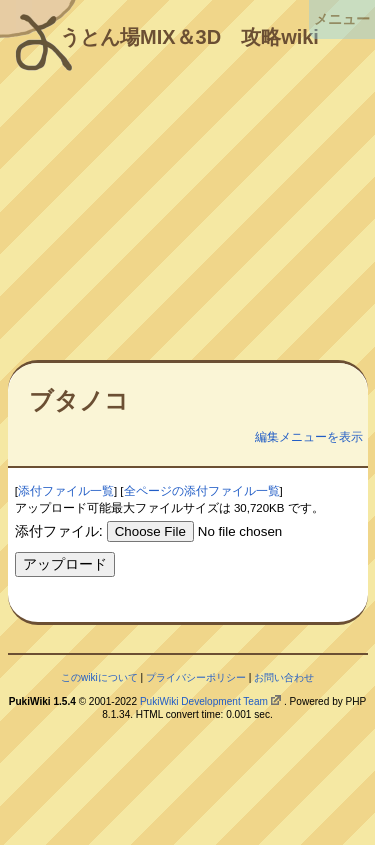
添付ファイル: (59, 531)
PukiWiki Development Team (204, 701)
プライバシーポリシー (196, 677)
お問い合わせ (284, 677)
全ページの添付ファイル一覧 (202, 491)
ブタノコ (79, 400)
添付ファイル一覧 (66, 491)
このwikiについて (99, 677)
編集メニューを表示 (309, 437)
